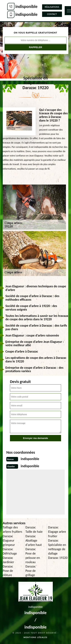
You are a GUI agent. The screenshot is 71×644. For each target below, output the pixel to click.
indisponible (26, 6)
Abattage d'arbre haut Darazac (34, 545)
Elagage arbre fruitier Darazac (57, 536)
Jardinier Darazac (8, 564)
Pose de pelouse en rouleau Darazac (33, 560)
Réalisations (52, 7)
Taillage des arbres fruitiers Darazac (12, 532)
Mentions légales (36, 637)
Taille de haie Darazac (34, 534)
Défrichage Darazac (10, 556)
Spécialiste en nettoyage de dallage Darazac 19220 (58, 551)
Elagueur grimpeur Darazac (9, 545)
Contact (52, 14)
